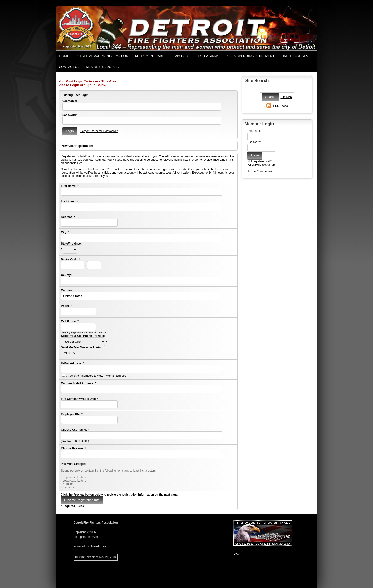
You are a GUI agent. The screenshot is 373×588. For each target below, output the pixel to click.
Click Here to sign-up (261, 165)
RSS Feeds (280, 106)
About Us (183, 56)
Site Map (286, 97)
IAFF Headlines (295, 56)
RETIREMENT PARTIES (152, 56)
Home (64, 56)
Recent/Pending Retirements (251, 56)
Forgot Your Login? (260, 171)
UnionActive (98, 546)
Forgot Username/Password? (99, 131)
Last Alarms (209, 56)
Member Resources (103, 67)
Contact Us (69, 67)
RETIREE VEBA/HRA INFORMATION (102, 56)
